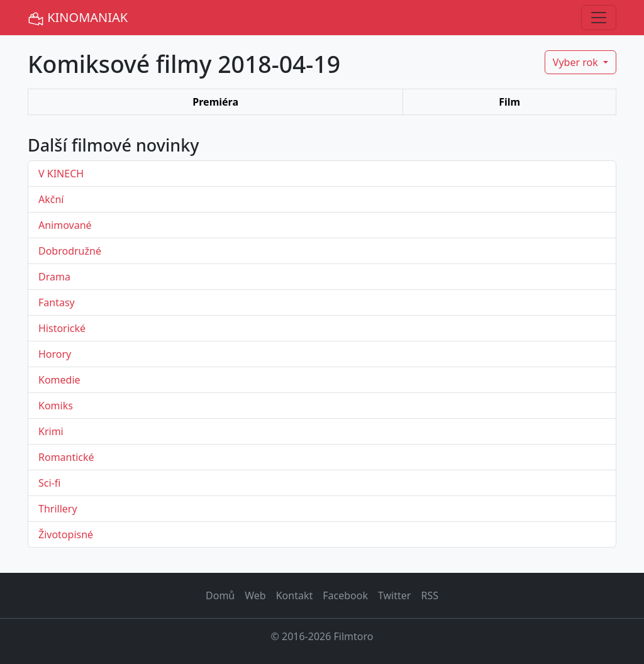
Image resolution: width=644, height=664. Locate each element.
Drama (54, 277)
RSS (430, 595)
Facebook (345, 595)
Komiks (56, 406)
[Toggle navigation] (599, 18)
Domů (220, 595)
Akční (51, 199)
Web (255, 595)
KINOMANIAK (78, 18)
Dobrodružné (70, 251)
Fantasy (57, 302)
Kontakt (295, 595)
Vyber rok (577, 62)
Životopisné (66, 534)
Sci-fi (49, 483)
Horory (55, 354)
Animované (65, 225)
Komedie (59, 380)
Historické (62, 328)
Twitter (394, 595)
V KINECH (61, 174)
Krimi (51, 431)
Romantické (66, 457)
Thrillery (58, 509)
